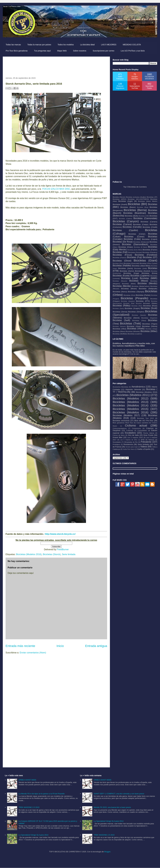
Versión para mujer (132, 447)
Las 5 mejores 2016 (135, 437)
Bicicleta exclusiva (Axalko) (136, 197)
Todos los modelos (66, 45)
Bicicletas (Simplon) (136, 312)
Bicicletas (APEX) (120, 199)
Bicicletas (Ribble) (150, 303)
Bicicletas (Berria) (135, 210)
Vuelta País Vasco (129, 449)
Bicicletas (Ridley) (122, 306)
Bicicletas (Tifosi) (139, 320)
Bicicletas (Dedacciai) (141, 242)
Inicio (60, 646)
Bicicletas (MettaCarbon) (141, 286)
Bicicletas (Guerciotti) (131, 263)
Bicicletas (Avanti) (120, 204)
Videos (144, 447)
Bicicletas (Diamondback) (135, 244)
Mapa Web (62, 51)
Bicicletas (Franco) (120, 257)
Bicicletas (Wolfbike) (120, 334)
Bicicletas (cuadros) (135, 334)
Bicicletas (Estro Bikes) (135, 250)
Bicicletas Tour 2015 (145, 418)
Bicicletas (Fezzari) (135, 252)
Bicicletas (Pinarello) (135, 298)
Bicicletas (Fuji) (134, 257)
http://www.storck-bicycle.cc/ (60, 534)
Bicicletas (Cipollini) (125, 230)
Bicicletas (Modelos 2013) (131, 402)
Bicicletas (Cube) (132, 239)
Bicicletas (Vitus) (120, 329)
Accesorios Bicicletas (120, 387)
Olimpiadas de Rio (131, 442)
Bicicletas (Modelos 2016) (29, 554)
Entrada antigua (96, 646)
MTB (143, 440)
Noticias (151, 440)
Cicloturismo (136, 428)
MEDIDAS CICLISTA (132, 45)
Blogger (107, 852)
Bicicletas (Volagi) (151, 329)
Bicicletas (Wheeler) (133, 331)
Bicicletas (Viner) (134, 326)
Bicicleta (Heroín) (119, 197)
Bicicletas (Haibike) (122, 266)
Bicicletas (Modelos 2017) (126, 415)
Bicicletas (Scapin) (132, 308)
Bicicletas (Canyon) (126, 221)
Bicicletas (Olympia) (136, 292)
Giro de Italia (133, 435)
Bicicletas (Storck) (52, 554)
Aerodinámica (138, 387)
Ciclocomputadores (120, 428)
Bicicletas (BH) (137, 204)
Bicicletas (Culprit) (150, 239)
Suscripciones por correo (104, 51)
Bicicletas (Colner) (137, 234)
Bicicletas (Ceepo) (141, 224)
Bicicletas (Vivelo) (136, 329)
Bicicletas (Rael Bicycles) (132, 303)
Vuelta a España (144, 449)
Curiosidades (142, 430)
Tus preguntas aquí (42, 51)
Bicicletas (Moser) (129, 289)
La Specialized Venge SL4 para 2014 (33, 835)
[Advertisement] (56, 66)
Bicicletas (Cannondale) (145, 218)
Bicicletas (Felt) (120, 252)
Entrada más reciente (20, 646)
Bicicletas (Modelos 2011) (133, 395)
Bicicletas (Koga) (131, 273)
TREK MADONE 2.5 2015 (29, 807)
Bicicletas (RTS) (143, 301)
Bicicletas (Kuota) (121, 276)
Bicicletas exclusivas (121, 421)
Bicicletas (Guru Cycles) (148, 263)
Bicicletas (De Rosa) (123, 242)
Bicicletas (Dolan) (126, 247)
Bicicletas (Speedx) (139, 315)
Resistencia (128, 444)
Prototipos (116, 444)
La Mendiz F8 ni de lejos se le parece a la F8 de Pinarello (42, 794)
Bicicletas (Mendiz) (147, 283)
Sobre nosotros (80, 51)
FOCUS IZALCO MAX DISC (56, 189)
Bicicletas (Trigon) (150, 324)
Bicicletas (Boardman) (135, 213)
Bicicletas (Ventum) (119, 326)
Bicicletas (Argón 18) (127, 201)
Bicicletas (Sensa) (120, 312)
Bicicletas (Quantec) (128, 301)
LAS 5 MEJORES (109, 45)
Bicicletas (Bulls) (132, 216)
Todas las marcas (13, 45)
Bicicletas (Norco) (120, 292)
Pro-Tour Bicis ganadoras (17, 51)
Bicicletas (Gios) (118, 263)
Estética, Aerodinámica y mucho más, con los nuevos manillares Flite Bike (134, 345)
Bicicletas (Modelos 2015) (131, 409)
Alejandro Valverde (133, 389)
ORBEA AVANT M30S (27, 780)
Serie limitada (69, 554)
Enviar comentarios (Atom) (33, 653)
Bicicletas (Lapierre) (140, 276)
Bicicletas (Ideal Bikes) (141, 266)
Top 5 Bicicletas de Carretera (135, 187)
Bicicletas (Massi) (139, 281)
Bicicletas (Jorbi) (141, 268)
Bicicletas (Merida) (122, 286)
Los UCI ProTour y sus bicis (133, 51)
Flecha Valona (149, 433)
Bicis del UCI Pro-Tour (144, 421)
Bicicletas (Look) (130, 278)
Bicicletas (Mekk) (129, 284)
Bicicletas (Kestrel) (143, 271)
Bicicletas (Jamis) (126, 268)
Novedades (117, 442)
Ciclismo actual (136, 425)
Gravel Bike (118, 437)
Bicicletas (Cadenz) (125, 219)
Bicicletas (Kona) (149, 273)
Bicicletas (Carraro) (149, 222)
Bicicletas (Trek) (131, 323)
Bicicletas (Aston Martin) (148, 201)
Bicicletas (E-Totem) (141, 247)
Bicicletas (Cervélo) (132, 227)
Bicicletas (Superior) (149, 318)
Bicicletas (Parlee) (143, 295)
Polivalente (146, 442)
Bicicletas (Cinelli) (150, 227)
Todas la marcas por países (39, 45)
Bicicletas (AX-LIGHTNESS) (138, 199)
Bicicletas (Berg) (143, 207)
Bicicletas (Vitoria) (150, 326)
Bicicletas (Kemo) (127, 271)
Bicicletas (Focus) (122, 255)
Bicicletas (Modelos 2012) (131, 398)
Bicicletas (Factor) (150, 250)
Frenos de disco (119, 435)
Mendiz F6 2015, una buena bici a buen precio (112, 807)
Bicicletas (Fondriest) (146, 255)
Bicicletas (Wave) (119, 331)
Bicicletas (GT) (150, 257)
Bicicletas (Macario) (120, 281)
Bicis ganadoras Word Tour (123, 423)
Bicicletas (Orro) (129, 295)
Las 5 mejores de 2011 (129, 440)
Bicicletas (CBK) (144, 216)
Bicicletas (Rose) (150, 306)
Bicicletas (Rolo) (137, 306)
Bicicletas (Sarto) (118, 308)
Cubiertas (130, 430)
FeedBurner (63, 549)
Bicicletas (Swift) (121, 320)
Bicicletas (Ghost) (122, 261)
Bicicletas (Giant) (145, 260)
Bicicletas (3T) (152, 197)
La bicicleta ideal (87, 45)
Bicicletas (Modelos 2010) (147, 392)
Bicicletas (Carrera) (122, 224)
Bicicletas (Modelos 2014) (131, 405)
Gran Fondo (148, 435)
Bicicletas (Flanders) (150, 252)
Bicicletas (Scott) (149, 308)
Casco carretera (142, 423)
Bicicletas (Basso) (128, 207)
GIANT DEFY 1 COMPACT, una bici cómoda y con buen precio (119, 794)
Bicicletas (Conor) (134, 237)
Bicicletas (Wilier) (149, 331)
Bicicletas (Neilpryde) (148, 289)
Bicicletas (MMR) (149, 278)
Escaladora (130, 433)
